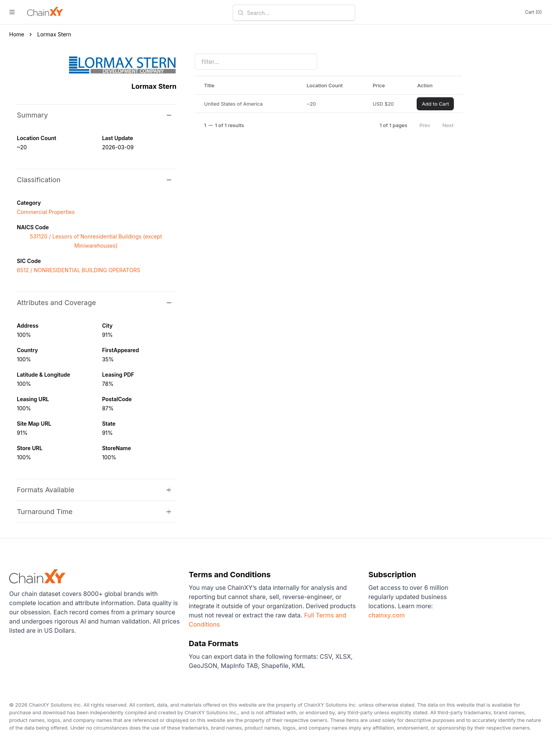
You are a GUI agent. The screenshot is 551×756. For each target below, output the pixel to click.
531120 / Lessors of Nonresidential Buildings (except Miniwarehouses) (96, 241)
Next (448, 125)
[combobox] (298, 13)
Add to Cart (435, 104)
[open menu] (12, 12)
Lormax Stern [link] (54, 34)
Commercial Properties (46, 212)
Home (17, 34)
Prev (425, 125)
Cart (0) (533, 12)
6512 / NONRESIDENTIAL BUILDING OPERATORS (78, 270)
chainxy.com (387, 615)
